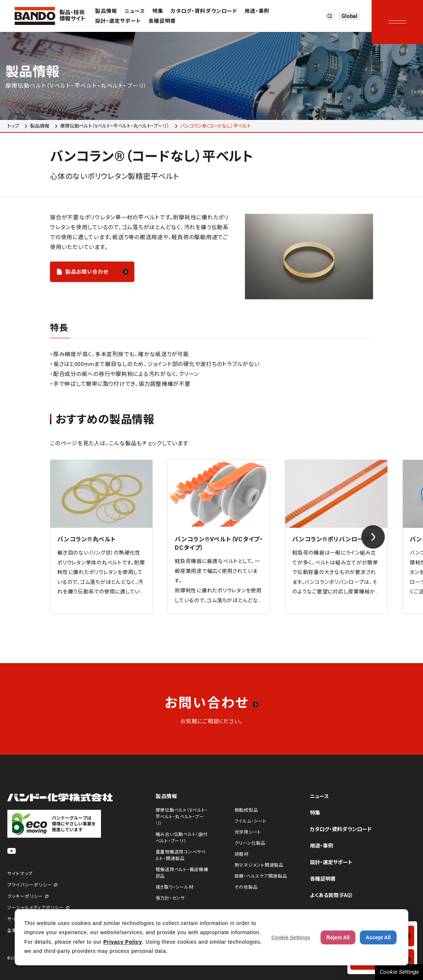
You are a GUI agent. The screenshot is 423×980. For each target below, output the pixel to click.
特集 (158, 11)
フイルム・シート (251, 821)
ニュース (135, 11)
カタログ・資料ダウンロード (204, 11)
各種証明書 (162, 21)
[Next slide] (373, 537)
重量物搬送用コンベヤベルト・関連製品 (181, 855)
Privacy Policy (122, 942)
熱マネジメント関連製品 (259, 865)
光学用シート (248, 832)
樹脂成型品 (246, 810)
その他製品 (246, 887)
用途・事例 (257, 11)
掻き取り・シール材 (174, 887)
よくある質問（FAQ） (332, 895)
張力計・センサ (170, 898)
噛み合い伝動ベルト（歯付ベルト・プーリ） (182, 838)
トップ (13, 126)
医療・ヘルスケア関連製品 (261, 876)
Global (349, 16)
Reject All (338, 937)
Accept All (378, 937)
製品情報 (106, 11)
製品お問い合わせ (87, 272)
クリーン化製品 (250, 843)
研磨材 (242, 854)
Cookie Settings (399, 972)
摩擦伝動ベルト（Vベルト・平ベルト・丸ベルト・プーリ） (115, 126)
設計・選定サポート (118, 21)
